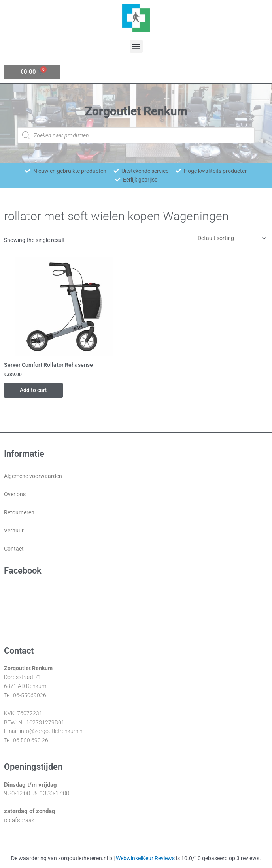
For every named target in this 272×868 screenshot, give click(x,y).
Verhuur (14, 531)
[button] (136, 46)
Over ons (15, 494)
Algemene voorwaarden (33, 476)
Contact (14, 549)
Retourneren (19, 512)
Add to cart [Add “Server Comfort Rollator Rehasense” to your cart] (33, 390)
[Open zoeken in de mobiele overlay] (136, 135)
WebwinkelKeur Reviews (145, 858)
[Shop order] (231, 238)
